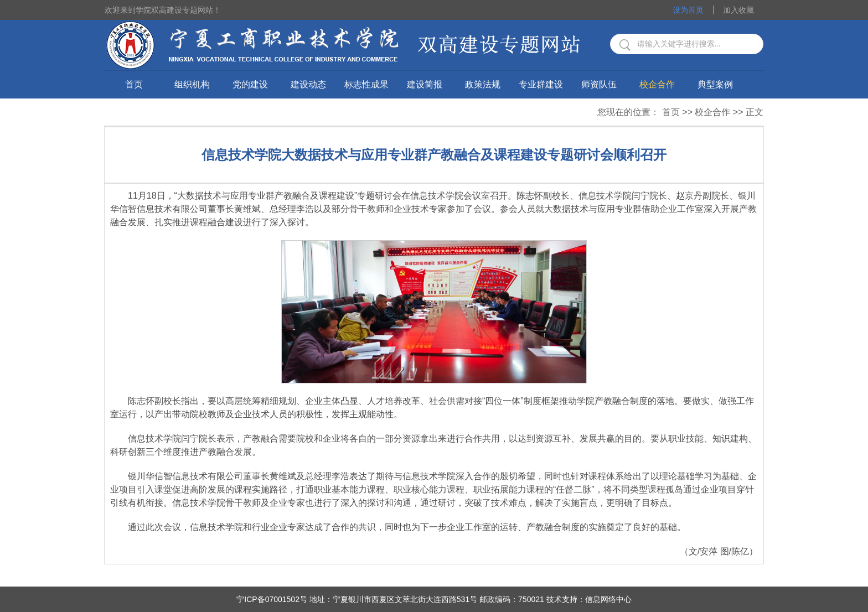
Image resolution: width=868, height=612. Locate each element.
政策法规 (483, 84)
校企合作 (657, 84)
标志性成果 (366, 84)
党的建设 (250, 84)
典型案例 (715, 84)
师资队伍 (599, 84)
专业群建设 (541, 84)
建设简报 (425, 84)
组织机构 (192, 84)
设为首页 (688, 10)
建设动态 (308, 84)
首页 (134, 84)
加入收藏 (738, 10)
